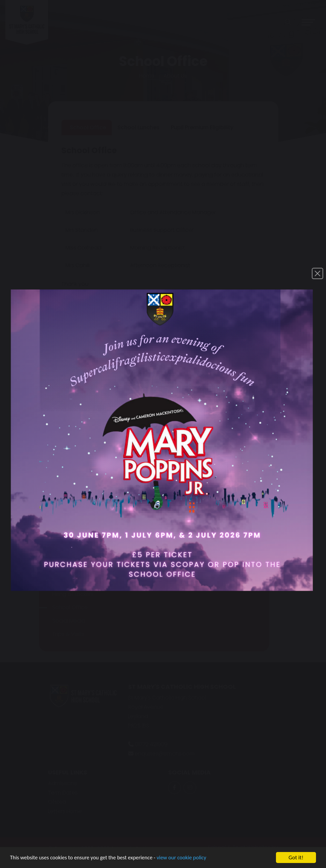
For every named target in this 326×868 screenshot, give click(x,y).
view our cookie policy (187, 859)
